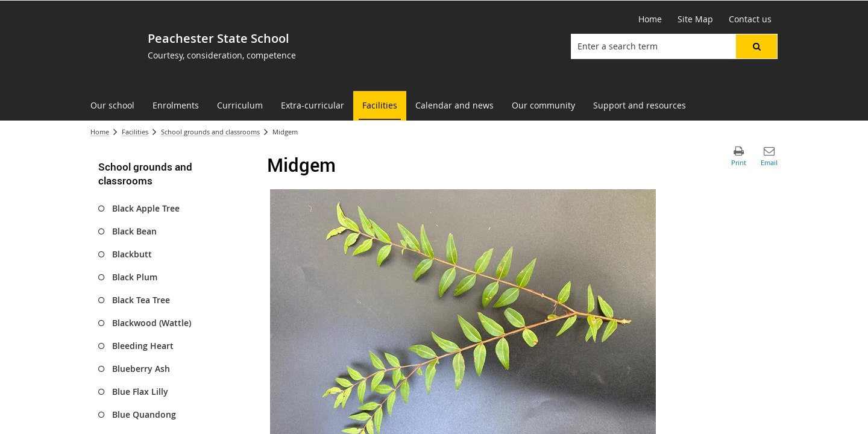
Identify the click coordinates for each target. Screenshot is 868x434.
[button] (756, 46)
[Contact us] (750, 19)
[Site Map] (695, 19)
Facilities (135, 132)
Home (100, 132)
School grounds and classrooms (210, 132)
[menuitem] (112, 106)
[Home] (650, 19)
